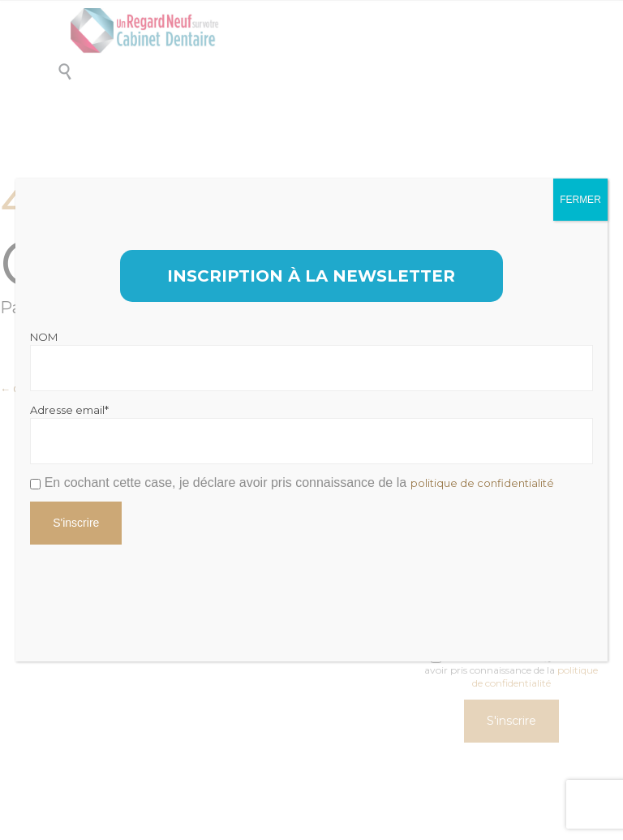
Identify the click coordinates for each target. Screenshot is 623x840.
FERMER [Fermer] (580, 200)
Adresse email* (69, 410)
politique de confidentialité (482, 483)
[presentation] (153, 587)
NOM (44, 337)
